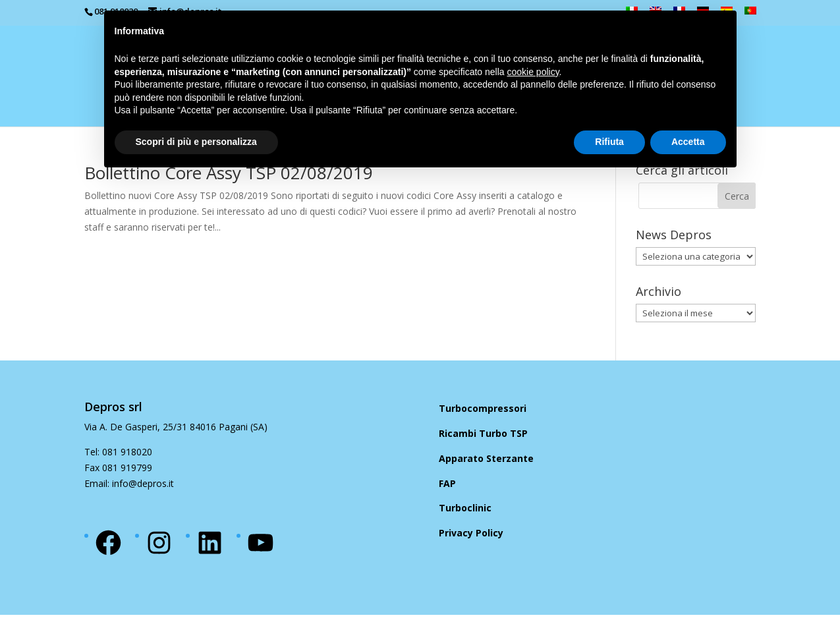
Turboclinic (465, 508)
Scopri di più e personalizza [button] (196, 142)
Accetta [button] (688, 142)
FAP (447, 483)
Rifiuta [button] (609, 142)
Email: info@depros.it (129, 483)
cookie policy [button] (533, 72)
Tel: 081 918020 (118, 452)
